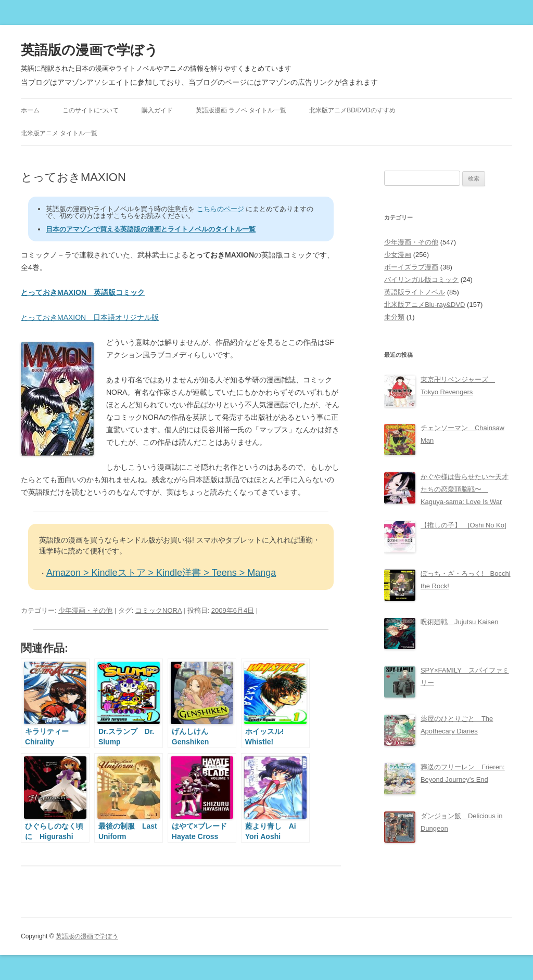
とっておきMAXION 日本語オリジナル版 (90, 317)
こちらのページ (220, 209)
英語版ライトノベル (415, 292)
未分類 (394, 317)
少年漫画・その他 (85, 610)
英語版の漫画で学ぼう (90, 50)
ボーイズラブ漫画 (411, 267)
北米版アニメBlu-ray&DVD (424, 305)
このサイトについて (91, 110)
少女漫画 (398, 255)
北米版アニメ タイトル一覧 (59, 133)
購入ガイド (157, 110)
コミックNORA (158, 610)
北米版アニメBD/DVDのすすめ (352, 110)
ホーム (30, 110)
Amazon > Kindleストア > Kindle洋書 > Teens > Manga (161, 573)
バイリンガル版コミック (421, 280)
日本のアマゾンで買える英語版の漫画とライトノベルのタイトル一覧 (151, 229)
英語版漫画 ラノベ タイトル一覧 (241, 110)
